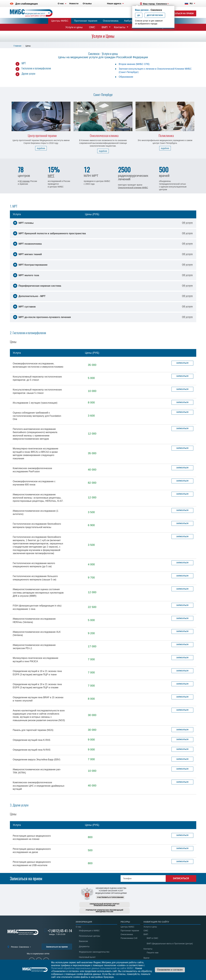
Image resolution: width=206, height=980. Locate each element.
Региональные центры (89, 936)
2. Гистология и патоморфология (28, 333)
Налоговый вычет (87, 957)
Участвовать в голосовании (110, 897)
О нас (78, 927)
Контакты (120, 27)
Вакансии (83, 941)
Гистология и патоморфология (36, 68)
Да (139, 15)
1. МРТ (14, 206)
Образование (126, 77)
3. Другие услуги (19, 805)
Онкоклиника (111, 21)
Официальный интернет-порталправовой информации (105, 905)
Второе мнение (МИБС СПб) (134, 64)
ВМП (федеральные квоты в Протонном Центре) (170, 944)
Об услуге (187, 223)
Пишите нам (153, 953)
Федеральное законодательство (94, 952)
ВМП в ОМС (152, 938)
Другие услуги (28, 74)
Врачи (146, 958)
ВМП (105, 27)
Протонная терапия (86, 21)
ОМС (92, 27)
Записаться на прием (181, 13)
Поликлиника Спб (129, 938)
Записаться (182, 363)
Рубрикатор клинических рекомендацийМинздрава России (104, 911)
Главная (17, 46)
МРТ (24, 63)
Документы (84, 946)
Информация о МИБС (89, 931)
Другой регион (155, 15)
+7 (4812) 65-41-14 (60, 931)
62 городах (25, 181)
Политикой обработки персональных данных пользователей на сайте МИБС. (93, 968)
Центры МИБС (60, 21)
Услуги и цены (74, 27)
